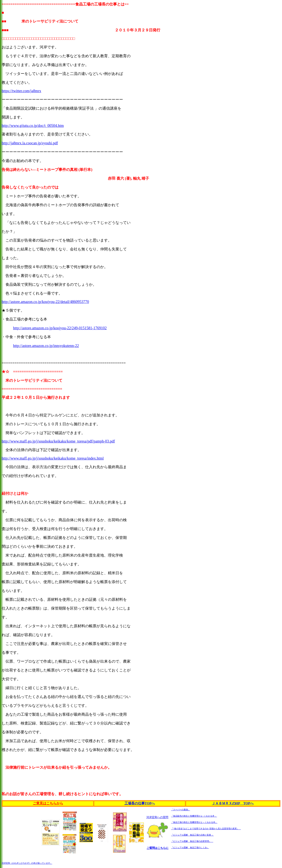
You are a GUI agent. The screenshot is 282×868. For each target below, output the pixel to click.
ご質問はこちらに (158, 848)
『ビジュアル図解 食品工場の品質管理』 (192, 841)
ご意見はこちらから (48, 803)
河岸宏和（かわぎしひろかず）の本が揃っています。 (27, 863)
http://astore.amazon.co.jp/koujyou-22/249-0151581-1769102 (60, 328)
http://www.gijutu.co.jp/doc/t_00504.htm (33, 126)
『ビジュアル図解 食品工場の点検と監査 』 (192, 835)
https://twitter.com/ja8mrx (21, 91)
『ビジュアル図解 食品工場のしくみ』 (190, 847)
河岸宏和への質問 (157, 817)
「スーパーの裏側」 (180, 810)
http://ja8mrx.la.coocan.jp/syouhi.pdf (30, 143)
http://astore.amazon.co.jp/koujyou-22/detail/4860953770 (45, 302)
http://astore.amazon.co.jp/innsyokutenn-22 (46, 346)
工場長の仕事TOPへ (140, 803)
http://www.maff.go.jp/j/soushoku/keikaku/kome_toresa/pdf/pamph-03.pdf (58, 441)
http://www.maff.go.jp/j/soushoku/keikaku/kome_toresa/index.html (53, 458)
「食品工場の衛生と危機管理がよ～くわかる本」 (194, 822)
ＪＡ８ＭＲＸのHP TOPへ (233, 803)
